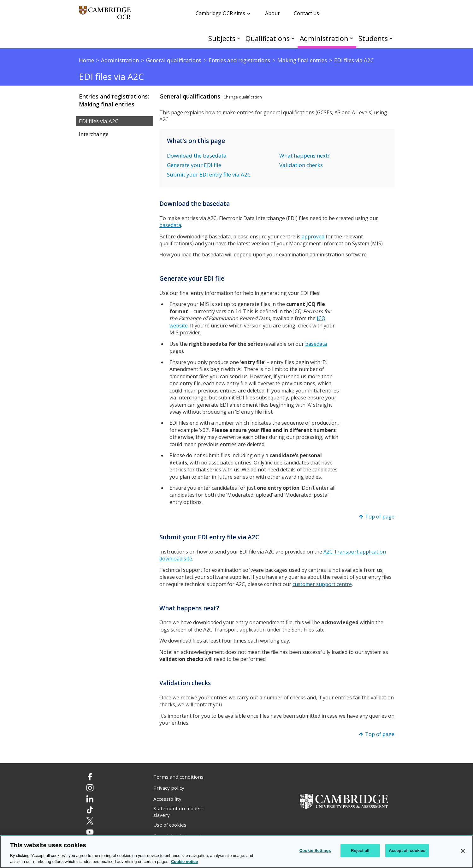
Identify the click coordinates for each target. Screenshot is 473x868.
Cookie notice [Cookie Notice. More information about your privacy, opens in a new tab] (184, 862)
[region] (237, 852)
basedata (316, 344)
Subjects (222, 38)
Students (373, 38)
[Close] (463, 851)
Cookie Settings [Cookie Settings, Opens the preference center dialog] (315, 850)
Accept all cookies (407, 850)
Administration (324, 38)
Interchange (94, 134)
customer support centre (322, 584)
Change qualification (243, 97)
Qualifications (268, 38)
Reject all (360, 850)
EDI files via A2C (99, 121)
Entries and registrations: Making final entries (114, 100)
